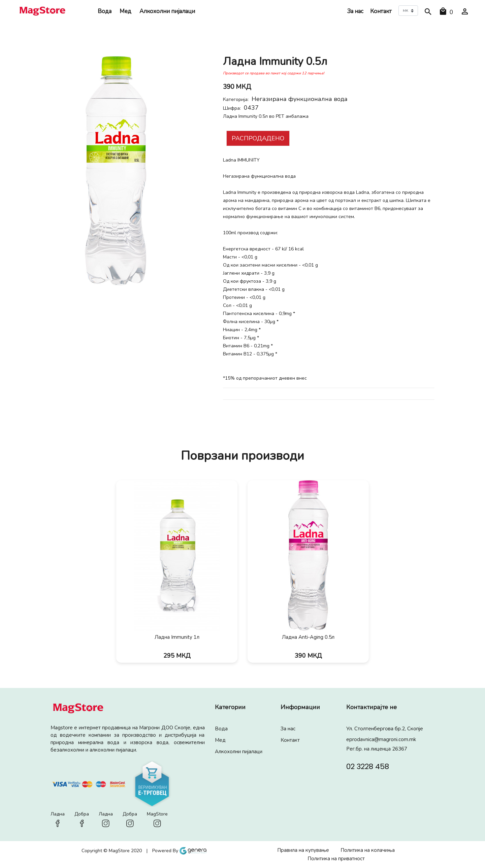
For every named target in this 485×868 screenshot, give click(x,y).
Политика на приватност (336, 859)
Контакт (381, 11)
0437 (251, 108)
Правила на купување (303, 850)
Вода (105, 11)
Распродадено (258, 138)
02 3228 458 (368, 766)
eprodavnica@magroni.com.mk (381, 739)
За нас (355, 11)
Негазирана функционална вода (300, 99)
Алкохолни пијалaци (167, 11)
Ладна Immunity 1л (177, 637)
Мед (125, 11)
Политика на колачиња (368, 850)
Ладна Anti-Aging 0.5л (308, 637)
